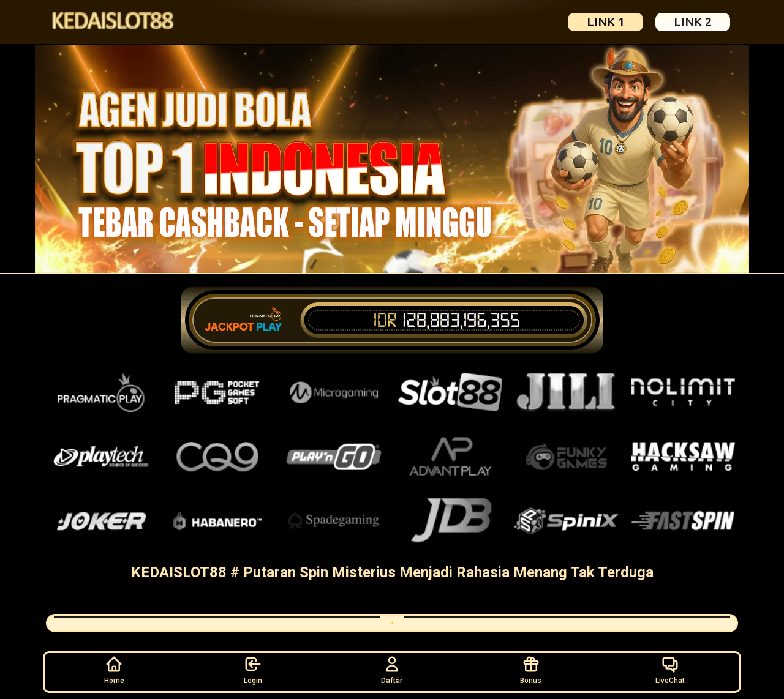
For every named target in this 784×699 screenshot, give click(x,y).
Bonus (531, 670)
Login (253, 670)
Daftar (392, 670)
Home (114, 670)
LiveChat (670, 670)
